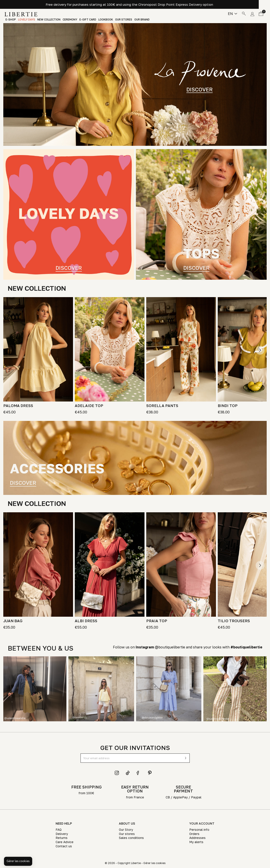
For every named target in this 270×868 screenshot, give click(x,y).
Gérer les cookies (154, 863)
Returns (62, 838)
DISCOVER (200, 89)
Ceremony (70, 20)
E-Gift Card (88, 20)
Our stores (124, 20)
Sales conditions (131, 838)
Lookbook (106, 20)
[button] (18, 861)
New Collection (49, 20)
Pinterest (150, 773)
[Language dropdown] (232, 14)
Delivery (62, 834)
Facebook (139, 773)
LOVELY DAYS (27, 20)
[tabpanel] (135, 84)
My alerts (196, 842)
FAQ (59, 830)
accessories (57, 468)
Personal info (199, 830)
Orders (194, 834)
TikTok (128, 773)
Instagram (117, 773)
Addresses (197, 838)
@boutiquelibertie (160, 647)
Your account (202, 823)
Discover (69, 267)
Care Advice (65, 842)
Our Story (126, 830)
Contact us (64, 846)
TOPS (201, 253)
